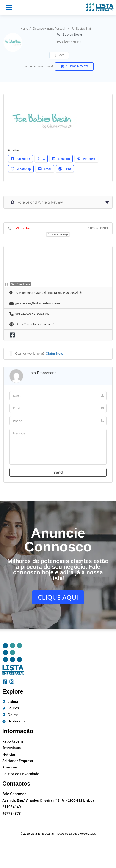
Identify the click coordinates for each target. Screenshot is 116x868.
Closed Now (24, 228)
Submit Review (74, 66)
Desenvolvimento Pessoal (49, 29)
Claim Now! (55, 353)
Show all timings (59, 234)
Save (59, 55)
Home (24, 29)
